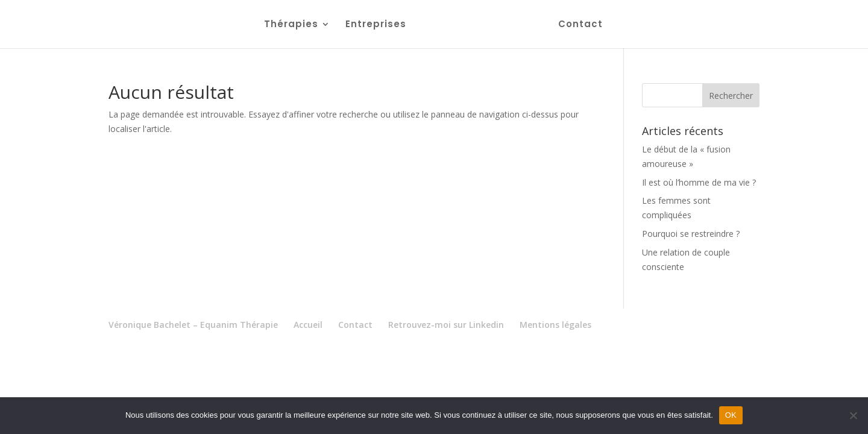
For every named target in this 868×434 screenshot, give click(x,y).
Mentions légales (555, 325)
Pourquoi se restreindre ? (691, 234)
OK (731, 415)
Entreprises (376, 25)
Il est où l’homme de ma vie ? (699, 182)
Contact (580, 25)
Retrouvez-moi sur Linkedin (446, 325)
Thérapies (291, 25)
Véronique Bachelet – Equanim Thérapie (193, 325)
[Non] (853, 415)
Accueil (308, 325)
